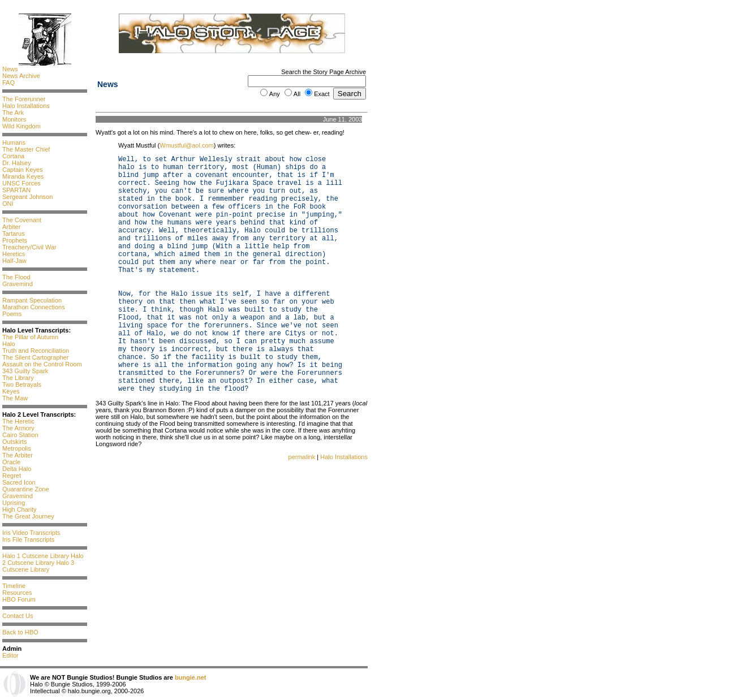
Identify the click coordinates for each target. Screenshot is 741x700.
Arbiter (11, 227)
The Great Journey (28, 516)
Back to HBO (20, 632)
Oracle (11, 462)
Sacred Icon (19, 482)
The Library (18, 378)
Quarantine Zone (26, 489)
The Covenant (22, 220)
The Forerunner (24, 99)
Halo (9, 344)
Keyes (11, 391)
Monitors (14, 119)
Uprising (14, 503)
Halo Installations (26, 106)
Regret (12, 476)
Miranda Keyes (23, 176)
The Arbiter (18, 455)
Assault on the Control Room (42, 364)
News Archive (21, 76)
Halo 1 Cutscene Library (36, 556)
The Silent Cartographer (35, 357)
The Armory (18, 428)
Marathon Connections (34, 307)
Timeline (14, 586)
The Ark (13, 113)
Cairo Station (20, 435)
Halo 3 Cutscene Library (38, 566)
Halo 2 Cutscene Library (43, 559)
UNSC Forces (21, 183)
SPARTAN (16, 190)
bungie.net (191, 677)
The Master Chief (26, 149)
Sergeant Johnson (27, 197)
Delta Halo (17, 469)
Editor (10, 655)
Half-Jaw (14, 261)
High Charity (20, 509)
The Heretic (18, 421)
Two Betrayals (22, 384)
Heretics (14, 254)
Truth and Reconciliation (36, 351)
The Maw (15, 398)
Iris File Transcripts (28, 539)
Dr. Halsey (17, 163)
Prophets (15, 240)
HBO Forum (19, 599)
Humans (14, 142)
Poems (12, 314)
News (10, 69)
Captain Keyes (23, 170)
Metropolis (17, 448)
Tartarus (14, 234)
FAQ (8, 83)
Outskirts (14, 442)
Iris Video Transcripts (31, 533)
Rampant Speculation (32, 300)
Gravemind (18, 284)
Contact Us (18, 616)
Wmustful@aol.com (187, 145)
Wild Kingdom (21, 126)
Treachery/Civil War (29, 247)
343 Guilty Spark (25, 371)
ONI (8, 204)
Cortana (13, 156)
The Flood (16, 277)
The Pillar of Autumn (30, 337)
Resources (17, 593)
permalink (302, 457)
